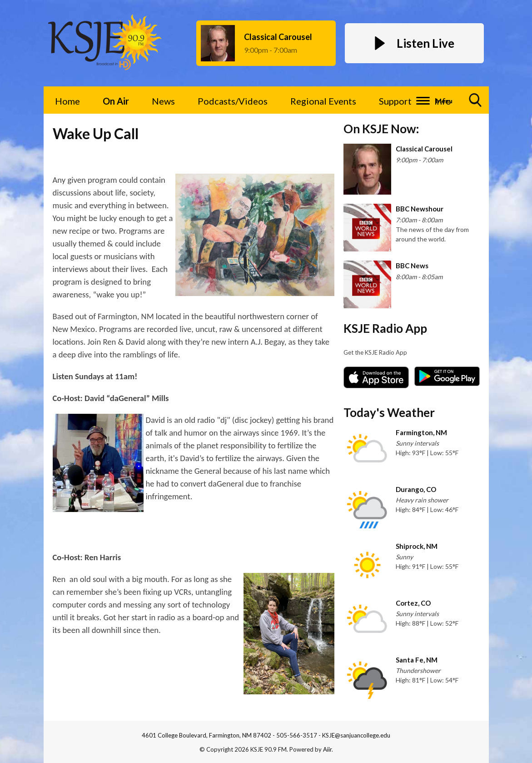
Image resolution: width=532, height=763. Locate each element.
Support (395, 101)
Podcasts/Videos (233, 101)
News (163, 101)
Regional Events (323, 101)
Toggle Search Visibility (476, 103)
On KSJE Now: (381, 129)
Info (443, 101)
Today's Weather (389, 412)
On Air (116, 101)
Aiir (327, 749)
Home (67, 101)
